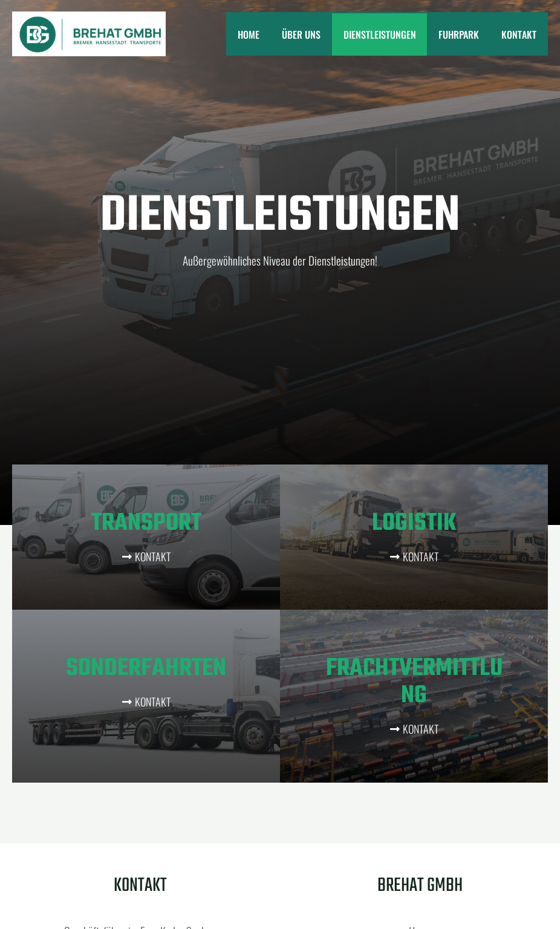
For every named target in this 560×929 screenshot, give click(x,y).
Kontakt (521, 34)
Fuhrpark (464, 34)
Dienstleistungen (388, 34)
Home (263, 34)
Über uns (313, 34)
